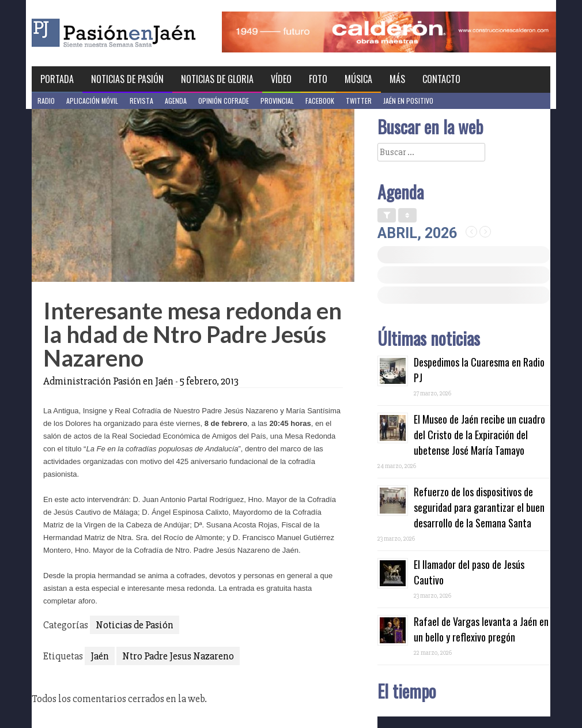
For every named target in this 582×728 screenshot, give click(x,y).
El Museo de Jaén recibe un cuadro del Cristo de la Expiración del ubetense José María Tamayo (479, 435)
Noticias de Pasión (127, 79)
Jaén (100, 656)
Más (397, 79)
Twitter (359, 101)
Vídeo (281, 79)
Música (358, 79)
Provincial (277, 101)
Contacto (441, 79)
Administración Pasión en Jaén (108, 381)
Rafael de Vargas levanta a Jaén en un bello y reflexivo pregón (481, 629)
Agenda (176, 101)
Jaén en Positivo (408, 101)
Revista (141, 101)
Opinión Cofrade (224, 101)
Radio (46, 101)
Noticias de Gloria (217, 79)
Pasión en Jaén (145, 33)
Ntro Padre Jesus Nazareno (178, 656)
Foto (318, 79)
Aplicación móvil (92, 101)
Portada (57, 79)
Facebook (320, 101)
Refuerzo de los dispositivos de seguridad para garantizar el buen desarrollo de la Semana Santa (479, 507)
